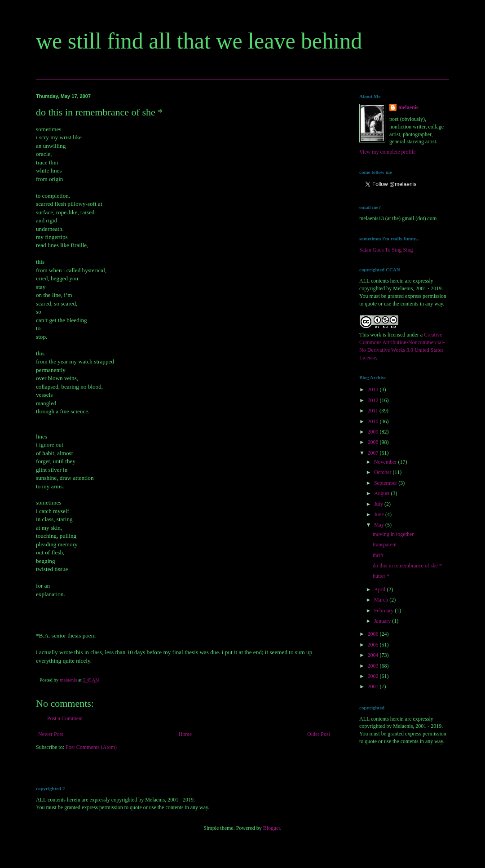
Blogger (272, 828)
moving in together (393, 534)
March (382, 600)
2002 (374, 676)
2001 (374, 686)
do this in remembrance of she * (407, 566)
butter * (381, 576)
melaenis (408, 107)
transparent (385, 545)
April (380, 589)
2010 (374, 421)
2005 (374, 645)
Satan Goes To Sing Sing (386, 250)
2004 (374, 655)
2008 (374, 442)
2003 (374, 666)
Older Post (319, 734)
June (380, 514)
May (380, 525)
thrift (378, 555)
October (384, 472)
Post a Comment (65, 718)
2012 (374, 400)
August (383, 493)
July (379, 504)
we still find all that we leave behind (199, 41)
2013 (374, 390)
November (386, 462)
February (384, 611)
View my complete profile (388, 152)
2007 (374, 453)
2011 (374, 411)
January (383, 621)
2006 (374, 634)
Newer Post (51, 734)
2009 (374, 432)
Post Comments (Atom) (91, 747)
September (386, 483)
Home (185, 734)
